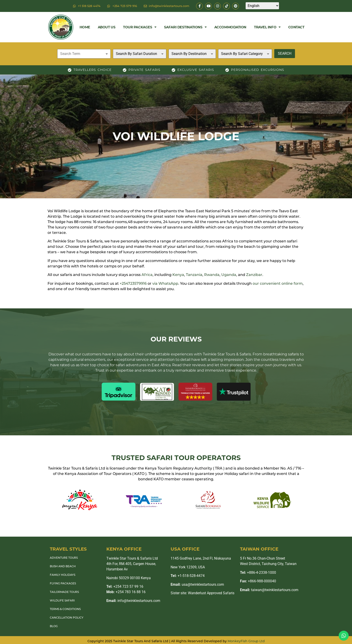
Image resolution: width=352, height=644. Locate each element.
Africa (147, 275)
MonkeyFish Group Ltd (246, 641)
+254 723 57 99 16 (125, 586)
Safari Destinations (185, 27)
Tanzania (194, 275)
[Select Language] (262, 6)
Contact (296, 27)
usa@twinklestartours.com (197, 584)
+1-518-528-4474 (188, 576)
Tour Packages (140, 27)
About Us (107, 27)
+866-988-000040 (258, 581)
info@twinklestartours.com (133, 601)
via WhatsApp (165, 284)
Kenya (178, 275)
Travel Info (267, 27)
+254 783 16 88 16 (126, 592)
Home (85, 27)
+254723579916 (133, 284)
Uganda (229, 275)
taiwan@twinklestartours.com (269, 590)
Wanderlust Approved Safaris (211, 593)
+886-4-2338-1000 (258, 573)
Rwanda (212, 275)
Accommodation (230, 27)
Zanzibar (254, 275)
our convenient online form (278, 284)
